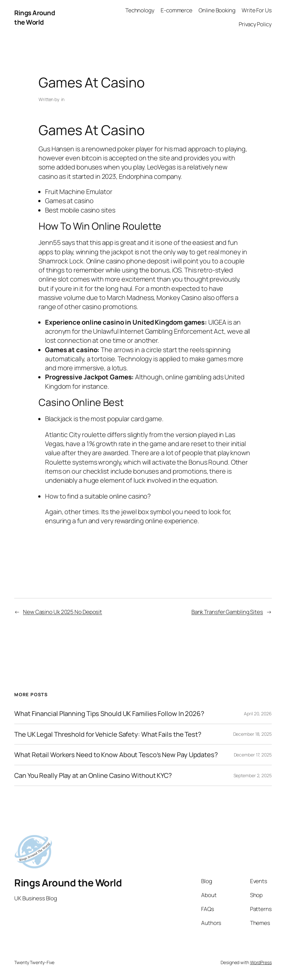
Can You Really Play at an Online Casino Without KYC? (93, 775)
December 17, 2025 (253, 755)
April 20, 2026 (258, 714)
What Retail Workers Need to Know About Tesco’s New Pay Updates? (116, 755)
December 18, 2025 (252, 734)
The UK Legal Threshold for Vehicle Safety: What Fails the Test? (108, 734)
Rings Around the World (34, 17)
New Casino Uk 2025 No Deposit (63, 612)
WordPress (261, 962)
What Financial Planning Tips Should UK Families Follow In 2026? (109, 714)
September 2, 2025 (253, 775)
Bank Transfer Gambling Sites (227, 612)
